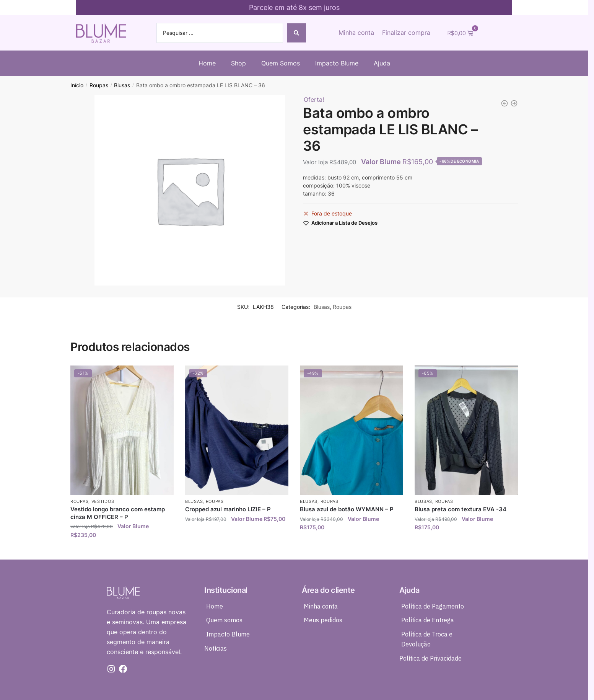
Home (207, 63)
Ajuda (382, 63)
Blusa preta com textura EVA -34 (461, 509)
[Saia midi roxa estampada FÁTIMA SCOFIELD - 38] (504, 103)
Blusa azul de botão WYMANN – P (347, 509)
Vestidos (103, 501)
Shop (238, 63)
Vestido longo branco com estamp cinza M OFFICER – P (118, 513)
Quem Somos (281, 63)
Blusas (122, 85)
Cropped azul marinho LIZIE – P (228, 509)
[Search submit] (296, 33)
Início (77, 85)
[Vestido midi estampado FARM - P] (514, 103)
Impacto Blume (337, 63)
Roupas (99, 85)
